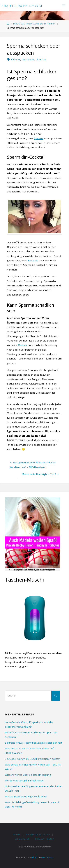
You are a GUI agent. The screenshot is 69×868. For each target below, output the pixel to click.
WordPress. (47, 858)
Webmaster (22, 839)
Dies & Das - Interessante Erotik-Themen (34, 24)
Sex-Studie (28, 59)
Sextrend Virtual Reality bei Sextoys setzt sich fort (33, 743)
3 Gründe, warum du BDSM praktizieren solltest (33, 759)
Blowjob (33, 260)
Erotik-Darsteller (38, 834)
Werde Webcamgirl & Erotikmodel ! (25, 780)
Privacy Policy (45, 839)
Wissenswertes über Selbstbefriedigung (28, 775)
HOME (17, 834)
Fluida (35, 858)
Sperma (41, 59)
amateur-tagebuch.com (22, 6)
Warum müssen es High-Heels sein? (26, 796)
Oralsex (16, 59)
